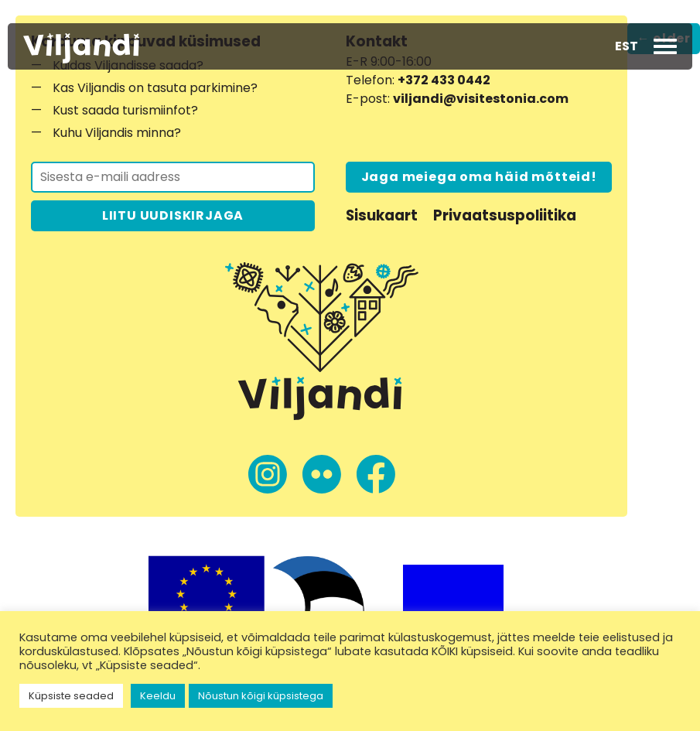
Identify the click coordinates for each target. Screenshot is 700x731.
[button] (627, 46)
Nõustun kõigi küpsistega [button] (261, 696)
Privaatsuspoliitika (505, 215)
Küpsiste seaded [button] (71, 696)
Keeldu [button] (158, 696)
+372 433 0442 (444, 80)
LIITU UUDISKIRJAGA (173, 215)
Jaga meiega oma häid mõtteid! (479, 177)
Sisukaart (382, 215)
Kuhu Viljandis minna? (117, 133)
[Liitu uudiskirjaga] (173, 177)
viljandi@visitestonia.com (481, 99)
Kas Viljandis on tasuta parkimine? (155, 88)
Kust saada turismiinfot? (125, 110)
